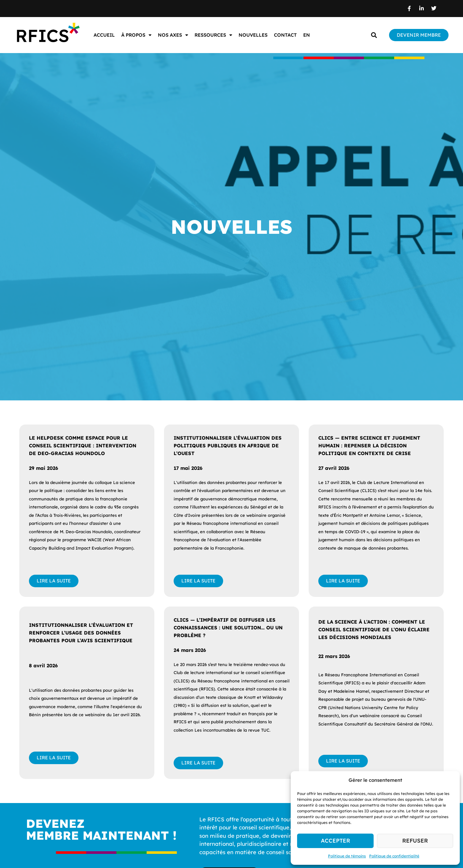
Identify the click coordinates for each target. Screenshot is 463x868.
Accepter (336, 841)
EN (307, 35)
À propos (136, 35)
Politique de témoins (347, 856)
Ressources (213, 35)
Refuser (415, 841)
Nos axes (173, 35)
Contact (285, 35)
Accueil (104, 35)
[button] (374, 35)
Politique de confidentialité (394, 856)
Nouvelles (253, 35)
